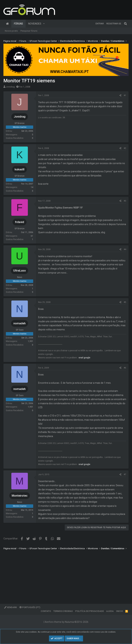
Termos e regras (63, 611)
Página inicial (7, 24)
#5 (125, 302)
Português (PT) (30, 607)
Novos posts (11, 31)
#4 (125, 249)
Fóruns (18, 24)
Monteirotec (20, 496)
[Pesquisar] (125, 24)
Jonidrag (10, 87)
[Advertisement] (66, 574)
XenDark (10, 607)
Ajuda (110, 611)
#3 (125, 201)
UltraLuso (20, 270)
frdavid (20, 222)
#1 (125, 95)
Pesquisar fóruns (29, 31)
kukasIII (20, 169)
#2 (125, 148)
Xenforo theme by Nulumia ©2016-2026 (67, 622)
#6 (125, 368)
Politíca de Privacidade (90, 611)
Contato (46, 611)
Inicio (120, 611)
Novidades (35, 24)
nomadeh (20, 323)
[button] (44, 24)
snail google (84, 358)
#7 (125, 474)
